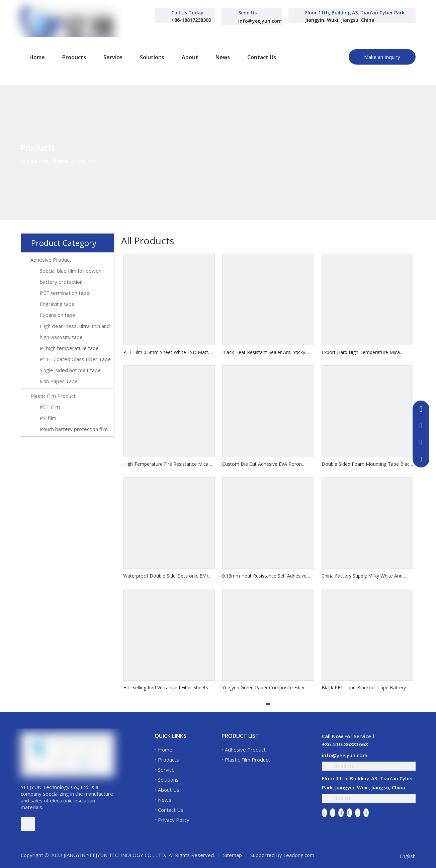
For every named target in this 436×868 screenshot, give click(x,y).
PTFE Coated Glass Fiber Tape (75, 359)
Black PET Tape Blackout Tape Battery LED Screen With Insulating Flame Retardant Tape (364, 688)
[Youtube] (349, 812)
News (165, 800)
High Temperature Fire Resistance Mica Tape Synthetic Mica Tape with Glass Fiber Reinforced (169, 464)
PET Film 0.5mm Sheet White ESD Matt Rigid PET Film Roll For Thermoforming (166, 353)
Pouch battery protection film (74, 429)
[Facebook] (325, 812)
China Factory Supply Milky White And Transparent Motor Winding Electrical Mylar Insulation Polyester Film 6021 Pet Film (365, 576)
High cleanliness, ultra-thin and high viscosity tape (75, 331)
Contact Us (171, 810)
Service (166, 770)
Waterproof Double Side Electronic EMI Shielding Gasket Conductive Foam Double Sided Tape (165, 576)
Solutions (168, 780)
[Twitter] (341, 812)
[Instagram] (358, 812)
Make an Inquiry (382, 57)
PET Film (50, 407)
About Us (169, 790)
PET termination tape (65, 293)
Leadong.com (299, 855)
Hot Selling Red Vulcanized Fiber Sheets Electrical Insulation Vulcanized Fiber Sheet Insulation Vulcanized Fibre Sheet (169, 688)
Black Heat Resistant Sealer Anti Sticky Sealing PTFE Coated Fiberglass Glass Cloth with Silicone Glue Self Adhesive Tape (264, 353)
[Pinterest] (366, 812)
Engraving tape (57, 304)
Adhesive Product (51, 260)
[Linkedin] (333, 812)
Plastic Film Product (53, 396)
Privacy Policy (174, 820)
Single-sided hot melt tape (70, 370)
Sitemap (233, 855)
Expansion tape (58, 315)
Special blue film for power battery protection (70, 276)
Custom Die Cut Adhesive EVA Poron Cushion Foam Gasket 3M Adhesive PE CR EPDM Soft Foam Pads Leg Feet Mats (268, 464)
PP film (48, 418)
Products (168, 760)
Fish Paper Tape (59, 381)
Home (165, 750)
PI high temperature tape (69, 348)
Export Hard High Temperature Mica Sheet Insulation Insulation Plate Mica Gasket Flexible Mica (362, 353)
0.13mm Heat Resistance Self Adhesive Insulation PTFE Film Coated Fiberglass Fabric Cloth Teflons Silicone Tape (264, 576)
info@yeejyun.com (260, 21)
